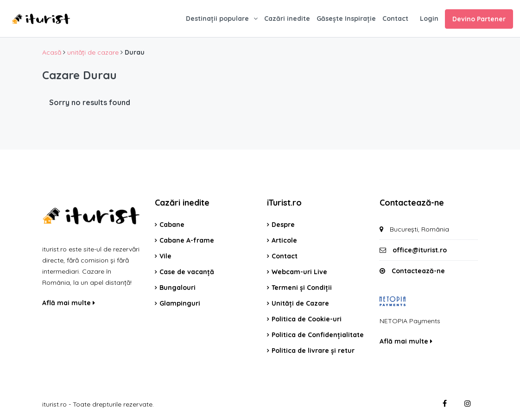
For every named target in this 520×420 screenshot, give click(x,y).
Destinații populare (217, 19)
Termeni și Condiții (302, 288)
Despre (283, 225)
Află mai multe (69, 303)
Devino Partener (479, 19)
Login (429, 19)
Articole (284, 240)
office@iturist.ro (420, 250)
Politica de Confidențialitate (318, 335)
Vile (165, 256)
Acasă (52, 52)
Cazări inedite (287, 19)
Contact (395, 19)
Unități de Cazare (300, 303)
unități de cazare (93, 52)
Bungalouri (178, 288)
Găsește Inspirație (346, 19)
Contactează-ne (418, 271)
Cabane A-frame (187, 240)
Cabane (172, 225)
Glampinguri (180, 303)
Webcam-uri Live (299, 272)
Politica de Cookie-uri (307, 319)
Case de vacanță (187, 272)
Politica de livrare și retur (313, 351)
